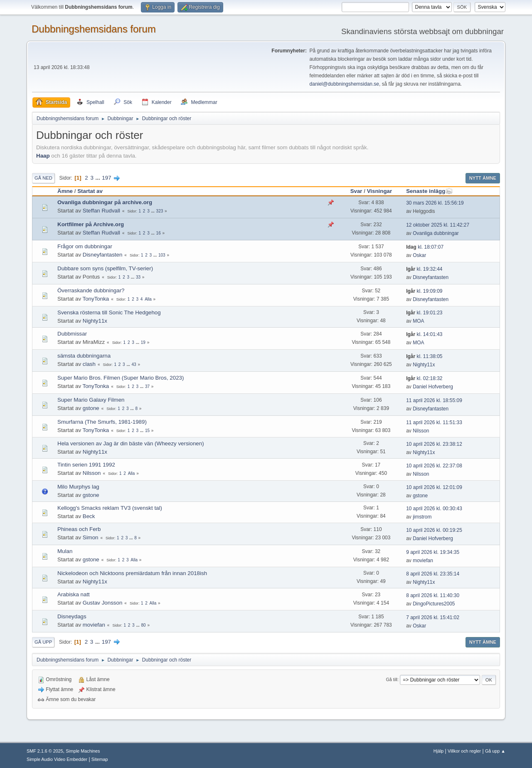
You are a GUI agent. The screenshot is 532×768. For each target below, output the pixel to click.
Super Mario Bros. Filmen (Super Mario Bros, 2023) (121, 378)
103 (162, 255)
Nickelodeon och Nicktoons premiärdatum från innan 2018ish (132, 573)
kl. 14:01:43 (424, 334)
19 (143, 342)
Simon (91, 537)
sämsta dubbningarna (84, 356)
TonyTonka (96, 299)
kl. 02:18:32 (424, 378)
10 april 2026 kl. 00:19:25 (434, 530)
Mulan (65, 551)
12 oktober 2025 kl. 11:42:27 (438, 225)
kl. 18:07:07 (425, 247)
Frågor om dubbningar (85, 246)
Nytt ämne (483, 178)
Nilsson (421, 431)
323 (160, 211)
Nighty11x (95, 321)
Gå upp (43, 642)
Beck (89, 516)
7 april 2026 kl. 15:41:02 (433, 617)
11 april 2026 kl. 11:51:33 (434, 422)
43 (134, 364)
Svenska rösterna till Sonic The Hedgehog (109, 312)
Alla (148, 299)
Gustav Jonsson (103, 603)
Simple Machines (83, 751)
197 (106, 178)
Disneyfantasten (103, 255)
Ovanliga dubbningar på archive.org (105, 202)
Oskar (419, 255)
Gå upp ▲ (495, 751)
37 (147, 386)
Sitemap (100, 759)
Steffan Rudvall (101, 211)
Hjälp (439, 751)
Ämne (65, 191)
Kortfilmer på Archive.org (91, 224)
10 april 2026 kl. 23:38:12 (434, 444)
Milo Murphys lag (78, 487)
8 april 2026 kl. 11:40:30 (433, 595)
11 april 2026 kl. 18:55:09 (434, 400)
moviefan (423, 561)
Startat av (90, 191)
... (99, 178)
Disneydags (72, 616)
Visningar (380, 191)
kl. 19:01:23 (424, 313)
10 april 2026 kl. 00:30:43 (434, 509)
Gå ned (43, 178)
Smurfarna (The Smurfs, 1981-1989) (102, 422)
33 (138, 277)
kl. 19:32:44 (424, 269)
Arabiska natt (74, 594)
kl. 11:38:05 (424, 356)
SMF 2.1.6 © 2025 (45, 751)
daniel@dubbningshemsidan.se (344, 84)
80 (144, 625)
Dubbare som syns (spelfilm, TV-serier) (105, 268)
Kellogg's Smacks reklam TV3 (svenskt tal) (110, 508)
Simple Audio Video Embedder (57, 759)
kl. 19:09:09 (424, 291)
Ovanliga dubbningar (436, 233)
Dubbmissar (72, 334)
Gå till (392, 679)
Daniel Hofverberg (433, 387)
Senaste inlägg (429, 191)
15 (147, 431)
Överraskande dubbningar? (91, 290)
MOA (418, 321)
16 (159, 233)
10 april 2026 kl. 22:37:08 (434, 466)
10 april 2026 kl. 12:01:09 (434, 487)
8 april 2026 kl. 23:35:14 (433, 574)
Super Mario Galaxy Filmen (91, 400)
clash (89, 364)
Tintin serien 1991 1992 (86, 465)
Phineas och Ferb (79, 529)
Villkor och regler (464, 751)
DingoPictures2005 (434, 604)
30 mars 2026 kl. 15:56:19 (435, 203)
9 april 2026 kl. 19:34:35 (433, 552)
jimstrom (422, 517)
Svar (356, 191)
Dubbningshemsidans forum (94, 29)
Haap (43, 156)
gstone (91, 408)
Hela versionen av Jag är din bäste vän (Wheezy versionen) (131, 443)
